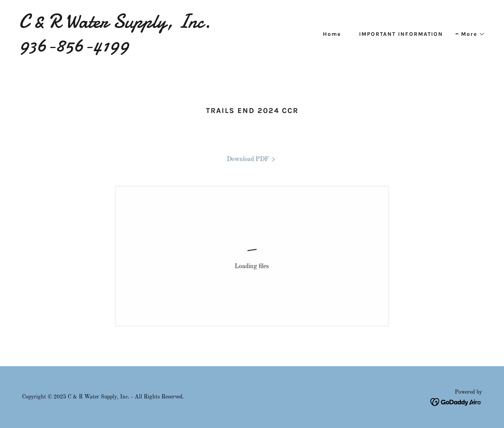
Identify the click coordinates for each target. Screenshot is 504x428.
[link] (132, 50)
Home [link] (332, 34)
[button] (470, 34)
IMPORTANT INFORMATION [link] (401, 34)
